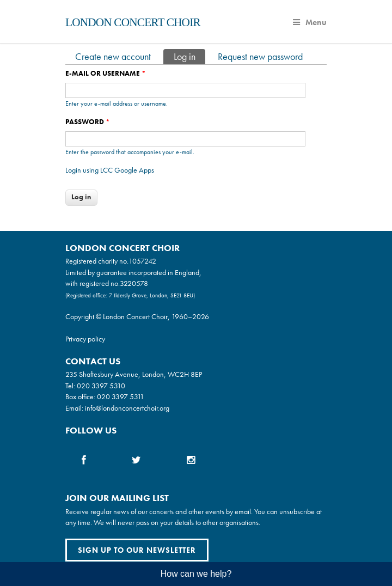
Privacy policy (85, 339)
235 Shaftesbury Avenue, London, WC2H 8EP (134, 374)
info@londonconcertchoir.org (127, 408)
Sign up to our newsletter (137, 550)
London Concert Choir (133, 22)
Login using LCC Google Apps (110, 170)
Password (88, 122)
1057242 (142, 261)
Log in (189, 56)
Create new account (113, 56)
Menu (310, 22)
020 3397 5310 (101, 386)
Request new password (260, 56)
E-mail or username (106, 73)
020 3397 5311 (121, 396)
